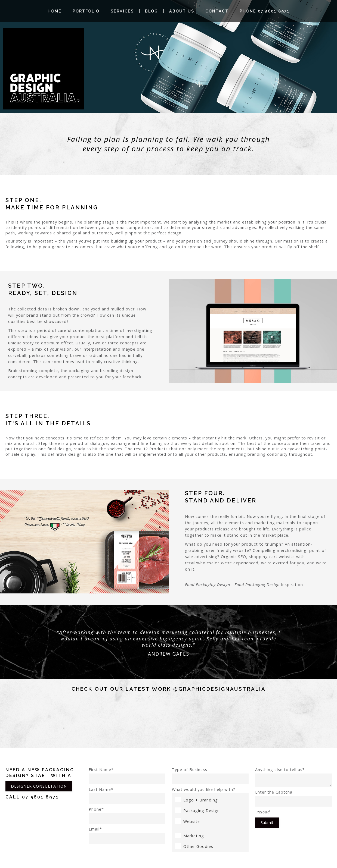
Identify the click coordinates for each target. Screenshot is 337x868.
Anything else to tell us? (293, 777)
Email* (127, 835)
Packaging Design (197, 811)
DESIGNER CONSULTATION (39, 786)
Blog (152, 11)
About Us (182, 11)
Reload (263, 812)
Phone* (127, 815)
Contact (217, 11)
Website (188, 821)
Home (55, 11)
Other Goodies (194, 846)
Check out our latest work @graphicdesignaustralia (169, 689)
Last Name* (127, 795)
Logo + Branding (197, 800)
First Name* (127, 776)
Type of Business (210, 776)
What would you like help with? (204, 789)
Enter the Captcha (293, 798)
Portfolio (86, 11)
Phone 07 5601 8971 (265, 11)
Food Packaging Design (208, 585)
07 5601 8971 (41, 797)
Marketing (190, 836)
